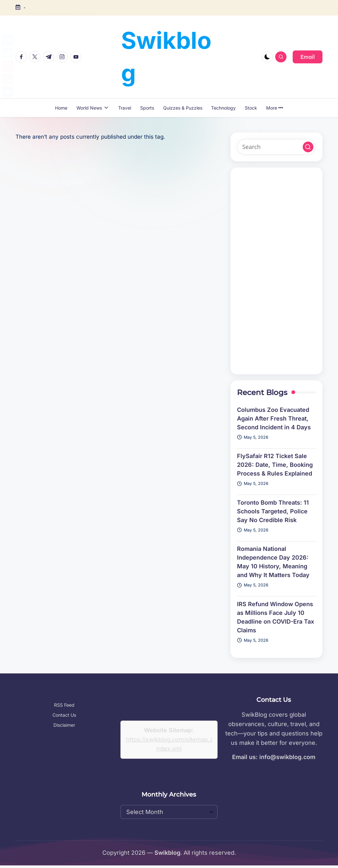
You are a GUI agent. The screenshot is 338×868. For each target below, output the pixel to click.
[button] (308, 57)
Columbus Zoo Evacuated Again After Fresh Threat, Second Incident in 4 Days (274, 418)
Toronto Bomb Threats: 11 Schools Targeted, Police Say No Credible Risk (273, 511)
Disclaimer (64, 725)
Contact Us (64, 715)
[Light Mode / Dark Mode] (267, 57)
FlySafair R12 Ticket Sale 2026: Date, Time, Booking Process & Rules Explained (275, 465)
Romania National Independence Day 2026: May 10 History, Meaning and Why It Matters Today (273, 562)
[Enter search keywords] (276, 147)
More (275, 108)
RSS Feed (64, 705)
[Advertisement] (276, 271)
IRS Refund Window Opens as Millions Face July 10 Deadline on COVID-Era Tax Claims (276, 617)
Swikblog (166, 57)
